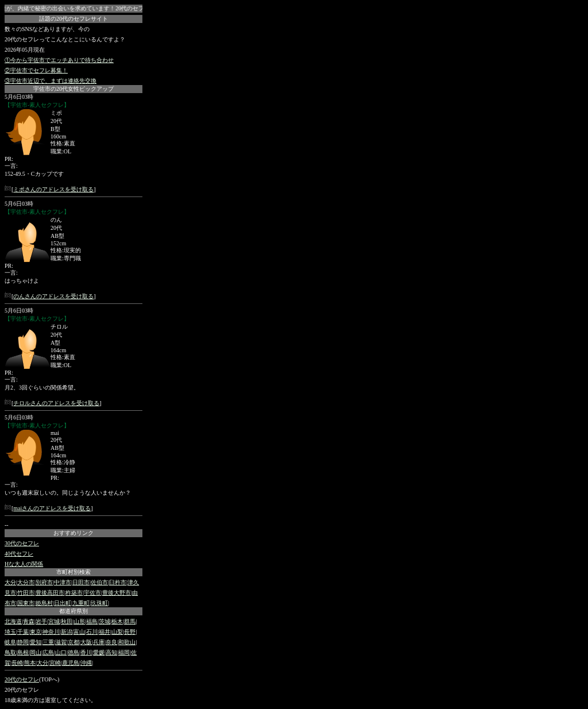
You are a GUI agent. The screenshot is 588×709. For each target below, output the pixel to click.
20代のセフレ (22, 679)
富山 (79, 632)
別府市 (44, 582)
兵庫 (99, 642)
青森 (29, 621)
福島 (92, 621)
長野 (130, 632)
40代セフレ (19, 554)
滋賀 (61, 642)
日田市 (81, 582)
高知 (111, 652)
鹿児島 (71, 663)
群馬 (130, 621)
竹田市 (26, 593)
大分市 (26, 582)
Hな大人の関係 (24, 564)
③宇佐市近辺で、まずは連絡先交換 (51, 81)
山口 (61, 652)
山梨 (117, 632)
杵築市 (74, 593)
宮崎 (55, 663)
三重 (48, 642)
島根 (23, 652)
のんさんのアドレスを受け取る (53, 296)
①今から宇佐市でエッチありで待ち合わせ (59, 60)
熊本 (30, 663)
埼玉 (10, 632)
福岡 (124, 652)
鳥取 (10, 652)
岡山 (36, 652)
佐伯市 (99, 582)
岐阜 (10, 642)
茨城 (105, 621)
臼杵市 (118, 582)
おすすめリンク (73, 533)
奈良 (111, 642)
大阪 (86, 642)
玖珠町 (99, 603)
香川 (86, 652)
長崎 (17, 663)
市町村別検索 (73, 572)
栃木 (117, 621)
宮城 (54, 621)
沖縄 (86, 663)
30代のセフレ (22, 543)
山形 (79, 621)
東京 (36, 632)
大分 (10, 582)
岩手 (41, 621)
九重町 (81, 603)
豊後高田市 (50, 593)
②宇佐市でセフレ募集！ (36, 70)
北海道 (13, 621)
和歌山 (127, 642)
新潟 (67, 632)
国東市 (26, 603)
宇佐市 (92, 593)
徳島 (73, 652)
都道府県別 (73, 611)
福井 (105, 632)
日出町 (63, 603)
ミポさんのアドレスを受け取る (53, 189)
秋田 (67, 621)
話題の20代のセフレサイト (73, 19)
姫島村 (44, 603)
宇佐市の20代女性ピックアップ (73, 89)
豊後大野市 (117, 593)
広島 (48, 652)
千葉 (23, 632)
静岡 (23, 642)
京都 (73, 642)
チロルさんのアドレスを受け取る (56, 403)
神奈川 (51, 632)
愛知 (36, 642)
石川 (92, 632)
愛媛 (99, 652)
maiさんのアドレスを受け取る (52, 508)
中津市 (63, 582)
